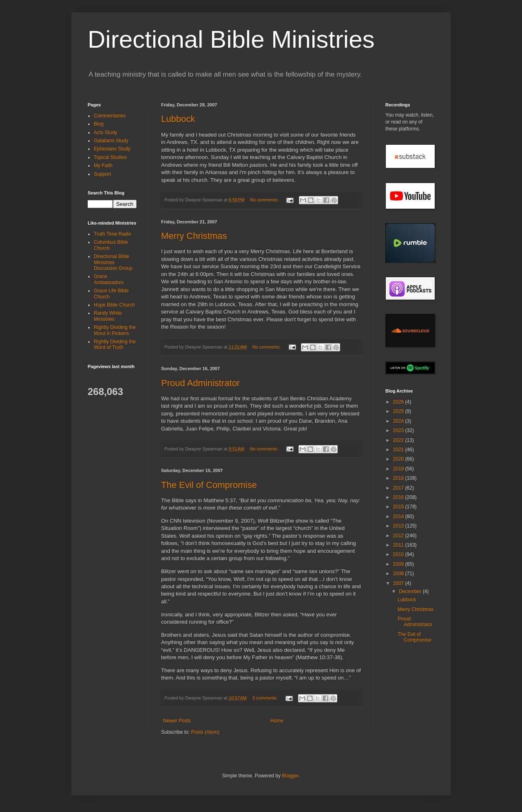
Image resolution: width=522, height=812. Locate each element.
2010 (399, 554)
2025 (399, 411)
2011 (399, 545)
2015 (399, 507)
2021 (399, 450)
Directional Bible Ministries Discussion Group (113, 262)
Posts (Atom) (205, 732)
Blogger (290, 776)
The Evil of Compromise (209, 485)
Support (102, 174)
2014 (399, 516)
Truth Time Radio (113, 234)
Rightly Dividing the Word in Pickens (115, 330)
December (411, 591)
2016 (399, 497)
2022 (399, 440)
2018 (399, 478)
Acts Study (105, 132)
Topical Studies (110, 157)
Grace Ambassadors (109, 279)
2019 (399, 469)
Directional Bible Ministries (231, 39)
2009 (399, 564)
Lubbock (178, 119)
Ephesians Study (112, 149)
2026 (399, 402)
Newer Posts (177, 721)
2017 (399, 488)
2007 (399, 583)
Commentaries (110, 116)
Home (277, 721)
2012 (399, 536)
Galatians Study (111, 141)
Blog (99, 124)
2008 (399, 574)
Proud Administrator (200, 383)
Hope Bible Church (114, 305)
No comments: (265, 200)
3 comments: (266, 698)
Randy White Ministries (108, 316)
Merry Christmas (194, 236)
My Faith (103, 165)
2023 (399, 430)
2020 (399, 459)
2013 (399, 526)
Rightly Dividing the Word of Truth (115, 344)
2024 (399, 421)
